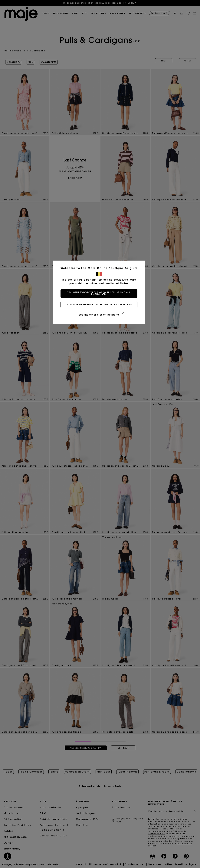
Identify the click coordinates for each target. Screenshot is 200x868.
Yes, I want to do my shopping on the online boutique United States (100, 293)
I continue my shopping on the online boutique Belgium (100, 304)
